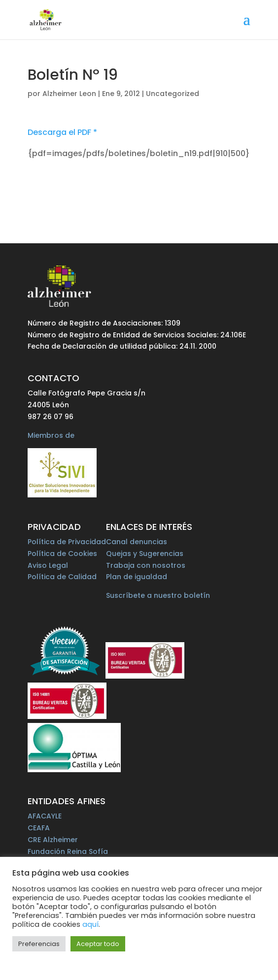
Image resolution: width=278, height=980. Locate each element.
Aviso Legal (48, 565)
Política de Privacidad (67, 542)
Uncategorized (173, 94)
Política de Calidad (62, 577)
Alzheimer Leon (69, 94)
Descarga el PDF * (62, 132)
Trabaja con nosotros (146, 565)
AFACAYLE (45, 816)
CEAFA (39, 828)
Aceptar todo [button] (98, 944)
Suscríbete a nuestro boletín (158, 595)
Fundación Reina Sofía (68, 851)
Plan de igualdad (137, 577)
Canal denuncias (137, 542)
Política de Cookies (62, 554)
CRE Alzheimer (53, 840)
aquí (90, 924)
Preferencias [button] (39, 944)
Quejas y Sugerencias (145, 554)
